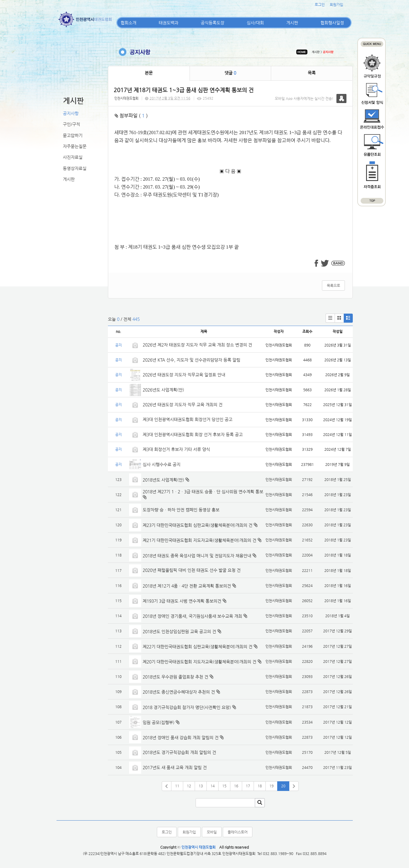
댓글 (230, 73)
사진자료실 (73, 157)
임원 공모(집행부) (159, 722)
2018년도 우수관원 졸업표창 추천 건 (175, 677)
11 (177, 786)
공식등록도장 (213, 23)
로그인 (320, 5)
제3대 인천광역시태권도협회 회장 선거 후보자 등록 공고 (193, 434)
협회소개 (128, 23)
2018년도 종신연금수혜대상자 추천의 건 (179, 692)
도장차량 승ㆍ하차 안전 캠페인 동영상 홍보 (181, 510)
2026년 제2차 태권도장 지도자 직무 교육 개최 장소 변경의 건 (198, 345)
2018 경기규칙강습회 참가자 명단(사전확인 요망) (187, 707)
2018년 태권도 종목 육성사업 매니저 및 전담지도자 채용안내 (197, 556)
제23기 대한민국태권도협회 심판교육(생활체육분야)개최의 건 (198, 525)
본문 (149, 73)
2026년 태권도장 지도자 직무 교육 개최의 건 (183, 405)
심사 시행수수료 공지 (162, 464)
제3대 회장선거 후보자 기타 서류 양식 (176, 449)
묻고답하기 (73, 135)
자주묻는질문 (75, 146)
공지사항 (71, 113)
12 (189, 786)
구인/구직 (71, 124)
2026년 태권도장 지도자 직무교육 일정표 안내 (184, 375)
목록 (312, 73)
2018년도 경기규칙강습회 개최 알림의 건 (179, 752)
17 (248, 786)
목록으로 (333, 286)
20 (283, 786)
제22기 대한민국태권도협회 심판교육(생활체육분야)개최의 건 (198, 647)
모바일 (212, 832)
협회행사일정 (332, 23)
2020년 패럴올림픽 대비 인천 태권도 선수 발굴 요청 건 (192, 570)
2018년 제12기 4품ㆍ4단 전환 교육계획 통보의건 (187, 586)
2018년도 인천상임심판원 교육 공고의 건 (179, 631)
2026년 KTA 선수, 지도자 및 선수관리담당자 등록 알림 (192, 360)
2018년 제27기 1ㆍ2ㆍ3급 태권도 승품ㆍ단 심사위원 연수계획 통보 (203, 492)
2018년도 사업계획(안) (163, 480)
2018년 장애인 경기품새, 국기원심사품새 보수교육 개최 (192, 616)
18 (260, 786)
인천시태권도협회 (126, 98)
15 (224, 786)
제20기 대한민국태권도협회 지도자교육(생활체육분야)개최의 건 (200, 662)
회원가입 (336, 5)
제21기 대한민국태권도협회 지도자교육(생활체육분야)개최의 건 (200, 540)
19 (271, 786)
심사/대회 (255, 23)
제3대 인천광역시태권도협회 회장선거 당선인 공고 (188, 419)
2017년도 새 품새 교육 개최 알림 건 (175, 767)
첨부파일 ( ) (131, 116)
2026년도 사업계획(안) (163, 390)
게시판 (292, 23)
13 (201, 786)
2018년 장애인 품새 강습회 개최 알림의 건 (181, 737)
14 (213, 786)
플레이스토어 (238, 832)
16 (236, 786)
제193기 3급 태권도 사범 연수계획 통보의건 (182, 601)
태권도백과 (169, 23)
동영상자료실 (75, 168)
